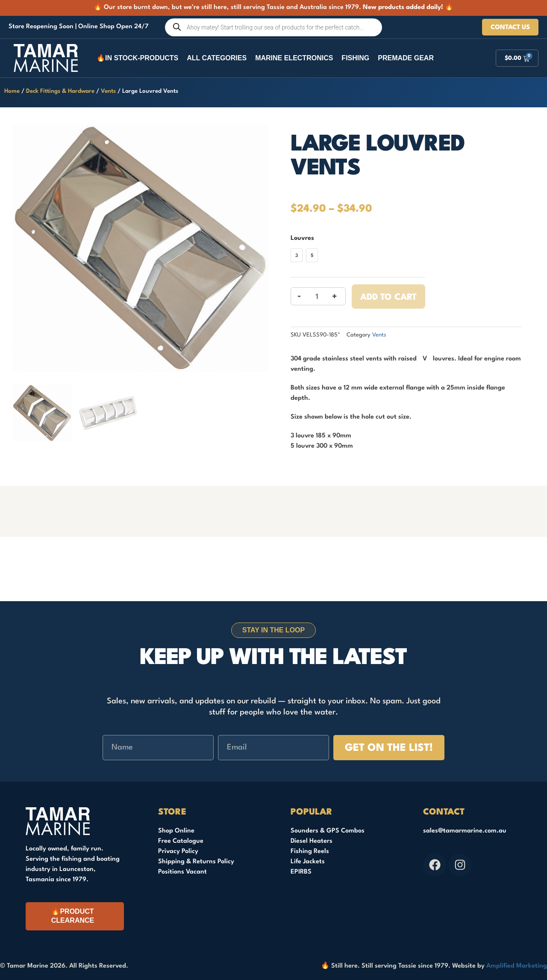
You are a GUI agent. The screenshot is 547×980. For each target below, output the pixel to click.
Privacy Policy (178, 852)
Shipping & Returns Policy (196, 862)
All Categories (217, 58)
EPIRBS (301, 872)
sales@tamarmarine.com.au (465, 831)
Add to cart (388, 298)
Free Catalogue (181, 841)
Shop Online (176, 831)
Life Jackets (308, 862)
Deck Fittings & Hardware (60, 91)
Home (12, 91)
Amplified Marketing (517, 966)
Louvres (302, 238)
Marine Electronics (294, 58)
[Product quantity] (317, 296)
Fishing (355, 58)
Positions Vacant (182, 872)
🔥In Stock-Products (137, 58)
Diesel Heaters (312, 841)
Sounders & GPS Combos (328, 831)
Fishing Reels (310, 852)
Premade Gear (406, 58)
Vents (108, 91)
